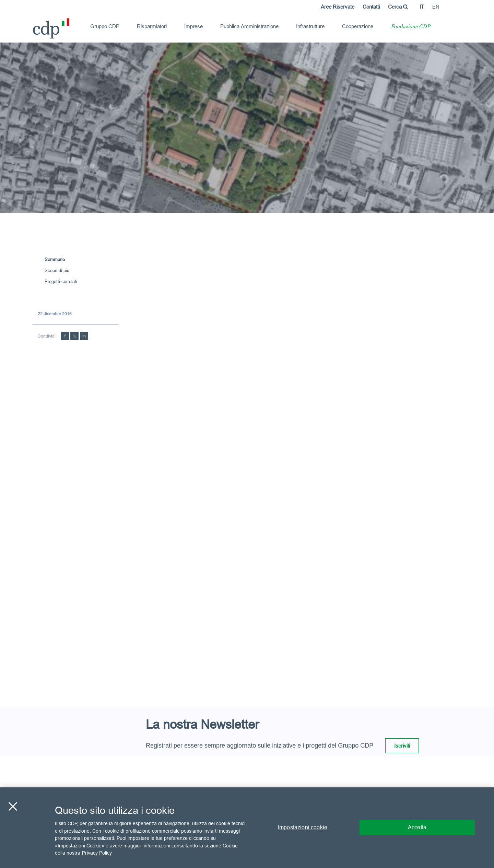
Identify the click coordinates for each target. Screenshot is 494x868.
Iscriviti (402, 746)
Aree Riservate (338, 7)
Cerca (398, 7)
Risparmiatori (152, 26)
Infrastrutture (310, 26)
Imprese (193, 26)
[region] (247, 828)
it (422, 7)
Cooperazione (358, 26)
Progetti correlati (61, 281)
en (436, 7)
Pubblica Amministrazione (249, 26)
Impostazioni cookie (303, 828)
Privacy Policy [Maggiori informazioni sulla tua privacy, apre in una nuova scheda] (97, 853)
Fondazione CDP (410, 27)
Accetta (417, 828)
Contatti (371, 7)
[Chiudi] (13, 807)
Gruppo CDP (105, 26)
